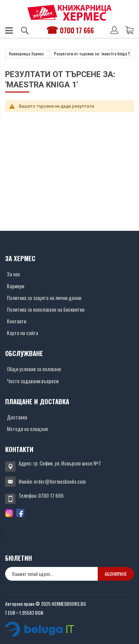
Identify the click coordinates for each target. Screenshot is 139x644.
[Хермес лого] (69, 13)
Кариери (15, 286)
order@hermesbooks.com (60, 481)
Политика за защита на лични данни (44, 298)
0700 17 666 (77, 30)
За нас (14, 274)
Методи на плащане (28, 429)
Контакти (17, 321)
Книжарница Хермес (26, 53)
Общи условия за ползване (34, 369)
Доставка (17, 417)
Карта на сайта (23, 333)
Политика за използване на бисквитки (46, 309)
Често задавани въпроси (33, 381)
